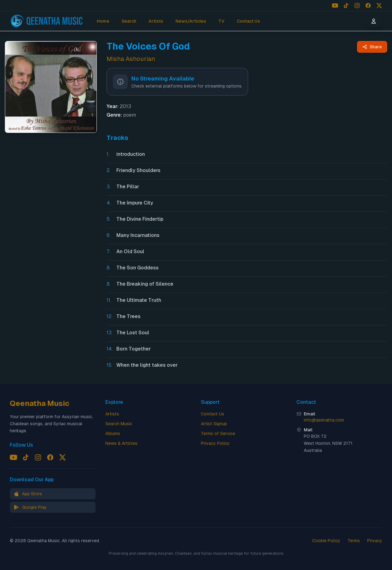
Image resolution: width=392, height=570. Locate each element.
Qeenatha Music (40, 403)
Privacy (375, 541)
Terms (354, 541)
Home (103, 21)
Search (129, 21)
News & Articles (121, 443)
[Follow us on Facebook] (368, 6)
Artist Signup (214, 424)
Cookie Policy (326, 541)
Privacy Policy (215, 443)
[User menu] (374, 21)
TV (221, 21)
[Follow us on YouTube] (335, 6)
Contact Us (248, 21)
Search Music (119, 424)
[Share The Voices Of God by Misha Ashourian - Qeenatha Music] (372, 47)
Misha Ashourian (131, 59)
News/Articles (191, 21)
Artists (156, 21)
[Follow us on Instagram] (357, 6)
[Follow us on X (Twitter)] (379, 6)
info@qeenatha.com (324, 420)
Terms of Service (218, 433)
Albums (113, 433)
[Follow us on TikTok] (346, 6)
